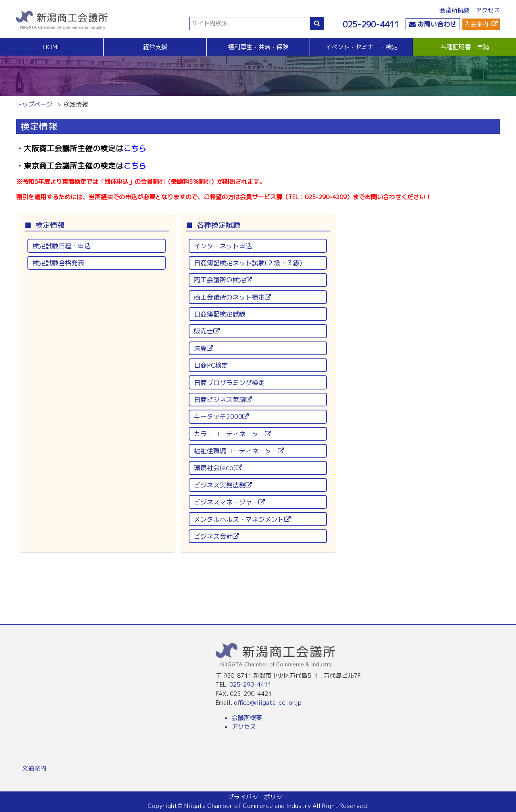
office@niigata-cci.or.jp (268, 703)
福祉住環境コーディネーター (239, 451)
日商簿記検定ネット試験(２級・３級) (248, 263)
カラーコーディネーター (233, 434)
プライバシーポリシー (258, 797)
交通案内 (34, 768)
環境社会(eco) (218, 468)
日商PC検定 (211, 365)
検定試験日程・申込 (62, 246)
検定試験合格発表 (58, 263)
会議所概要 (455, 10)
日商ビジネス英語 (223, 400)
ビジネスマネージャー (229, 502)
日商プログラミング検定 (229, 383)
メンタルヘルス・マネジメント (242, 519)
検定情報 (50, 225)
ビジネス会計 (216, 536)
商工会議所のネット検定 (233, 297)
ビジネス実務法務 (223, 485)
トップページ (34, 104)
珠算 (204, 348)
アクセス (488, 10)
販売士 (207, 331)
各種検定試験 (218, 225)
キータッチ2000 (221, 416)
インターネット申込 (223, 246)
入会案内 (476, 24)
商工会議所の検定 (223, 280)
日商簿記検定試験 (220, 314)
